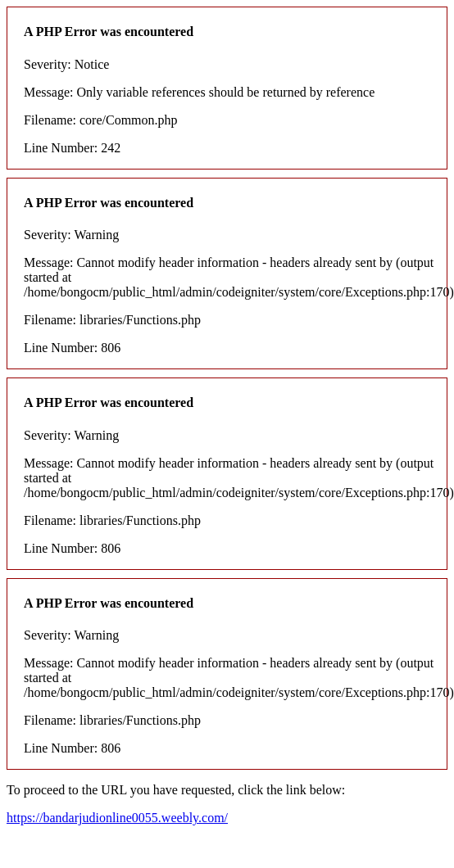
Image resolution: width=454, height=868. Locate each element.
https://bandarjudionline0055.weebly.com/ (117, 818)
